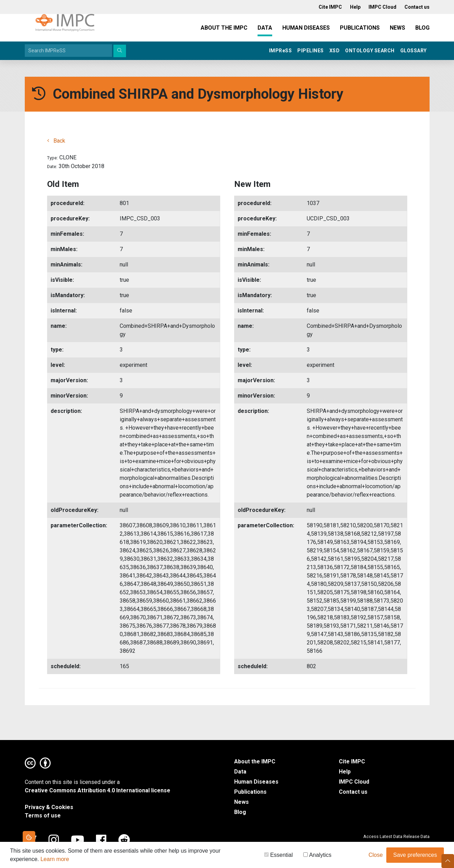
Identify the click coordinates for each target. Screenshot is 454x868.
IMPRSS (281, 51)
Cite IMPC (352, 761)
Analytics (317, 856)
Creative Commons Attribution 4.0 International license (98, 790)
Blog (422, 28)
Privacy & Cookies (49, 807)
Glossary (414, 51)
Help (345, 772)
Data (265, 28)
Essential (278, 856)
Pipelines (311, 51)
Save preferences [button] (415, 856)
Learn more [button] (55, 861)
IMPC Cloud (354, 782)
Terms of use (43, 816)
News (397, 28)
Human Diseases (306, 28)
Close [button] (376, 856)
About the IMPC (224, 28)
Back (56, 141)
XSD (335, 51)
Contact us (353, 792)
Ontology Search (370, 51)
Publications (360, 28)
